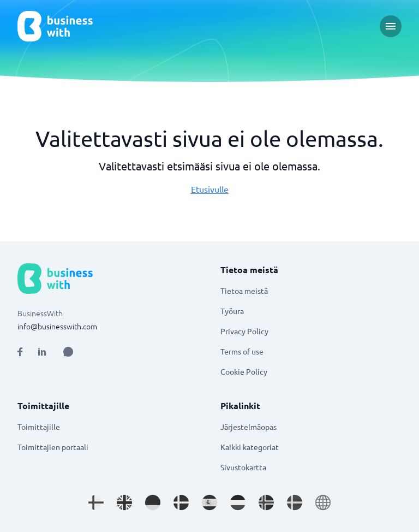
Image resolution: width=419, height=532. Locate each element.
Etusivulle (210, 189)
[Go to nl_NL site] (238, 503)
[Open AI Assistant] (68, 352)
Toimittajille (39, 427)
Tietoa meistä (244, 291)
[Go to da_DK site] (181, 503)
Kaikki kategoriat (250, 447)
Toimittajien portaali (53, 447)
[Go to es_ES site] (209, 503)
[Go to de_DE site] (153, 503)
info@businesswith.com (57, 326)
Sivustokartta (243, 467)
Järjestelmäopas (249, 427)
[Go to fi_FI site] (96, 503)
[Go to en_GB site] (124, 503)
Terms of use (242, 351)
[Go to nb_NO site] (266, 503)
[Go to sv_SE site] (295, 503)
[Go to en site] (323, 503)
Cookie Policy (244, 371)
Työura (232, 311)
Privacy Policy (244, 331)
